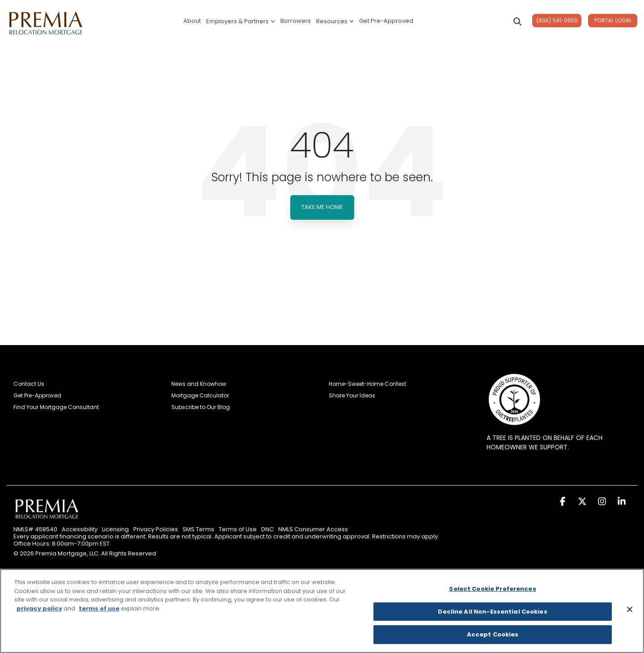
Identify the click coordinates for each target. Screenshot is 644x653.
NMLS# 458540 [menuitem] (35, 529)
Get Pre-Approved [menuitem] (37, 396)
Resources (335, 21)
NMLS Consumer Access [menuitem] (313, 529)
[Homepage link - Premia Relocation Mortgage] (47, 518)
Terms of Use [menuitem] (238, 529)
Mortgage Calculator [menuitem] (200, 396)
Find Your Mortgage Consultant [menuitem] (56, 407)
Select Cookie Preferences (492, 589)
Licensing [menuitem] (115, 529)
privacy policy (39, 608)
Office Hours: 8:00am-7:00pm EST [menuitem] (61, 544)
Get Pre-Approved (386, 21)
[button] (563, 502)
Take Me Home (322, 207)
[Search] (517, 21)
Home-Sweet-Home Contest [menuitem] (367, 384)
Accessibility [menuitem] (80, 529)
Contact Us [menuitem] (29, 384)
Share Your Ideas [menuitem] (352, 396)
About (192, 21)
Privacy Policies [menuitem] (156, 529)
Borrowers (296, 21)
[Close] (630, 610)
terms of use (99, 608)
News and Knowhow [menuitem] (199, 384)
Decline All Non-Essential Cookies (492, 612)
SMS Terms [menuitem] (198, 529)
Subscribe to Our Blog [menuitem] (201, 407)
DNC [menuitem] (267, 529)
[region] (322, 611)
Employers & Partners (241, 21)
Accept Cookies (493, 634)
